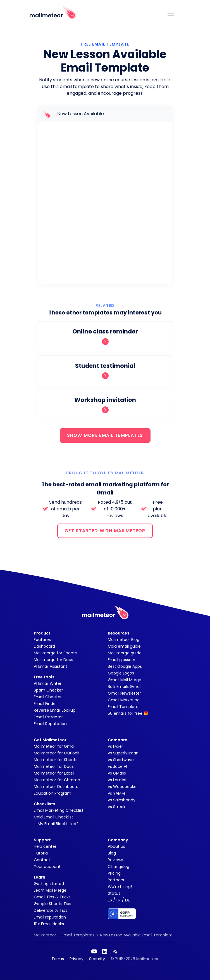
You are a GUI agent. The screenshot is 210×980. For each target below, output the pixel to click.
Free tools (44, 677)
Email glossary (121, 660)
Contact (42, 860)
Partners (116, 880)
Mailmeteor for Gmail (55, 746)
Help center (45, 846)
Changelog (119, 867)
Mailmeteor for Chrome (57, 780)
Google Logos (121, 673)
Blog (112, 853)
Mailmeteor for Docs (54, 766)
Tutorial (41, 853)
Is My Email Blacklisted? (56, 824)
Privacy (77, 959)
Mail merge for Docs (53, 660)
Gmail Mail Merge (125, 680)
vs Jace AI (117, 766)
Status (114, 893)
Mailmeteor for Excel (54, 773)
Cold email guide (124, 646)
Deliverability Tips (51, 910)
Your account (47, 867)
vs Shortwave (121, 760)
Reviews (115, 860)
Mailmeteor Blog (124, 640)
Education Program (52, 793)
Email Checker (48, 697)
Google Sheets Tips (52, 904)
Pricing (114, 873)
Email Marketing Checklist (59, 810)
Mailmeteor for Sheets (56, 760)
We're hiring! (120, 887)
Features (42, 640)
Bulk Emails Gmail (125, 687)
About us (116, 846)
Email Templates (124, 707)
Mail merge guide (125, 653)
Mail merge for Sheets (55, 653)
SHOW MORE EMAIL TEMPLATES (105, 435)
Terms (58, 959)
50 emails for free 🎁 (128, 713)
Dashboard (44, 646)
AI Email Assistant (51, 666)
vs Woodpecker (123, 787)
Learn (40, 877)
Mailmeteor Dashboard (56, 787)
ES (110, 900)
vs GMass (117, 773)
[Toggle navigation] (171, 15)
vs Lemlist (117, 780)
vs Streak (117, 807)
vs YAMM (116, 793)
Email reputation (50, 917)
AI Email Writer (48, 683)
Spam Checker (48, 690)
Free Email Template (105, 44)
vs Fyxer (115, 746)
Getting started (49, 884)
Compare (118, 740)
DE (127, 900)
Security (97, 959)
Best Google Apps (125, 666)
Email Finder (45, 704)
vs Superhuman (123, 753)
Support (42, 840)
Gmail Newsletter (124, 693)
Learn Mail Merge (50, 890)
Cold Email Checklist (53, 817)
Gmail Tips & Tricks (52, 897)
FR (119, 900)
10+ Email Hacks (49, 924)
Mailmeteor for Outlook (57, 753)
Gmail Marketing (124, 700)
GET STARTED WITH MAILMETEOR (105, 531)
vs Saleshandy (122, 800)
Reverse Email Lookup (55, 710)
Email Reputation (50, 724)
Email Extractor (48, 717)
